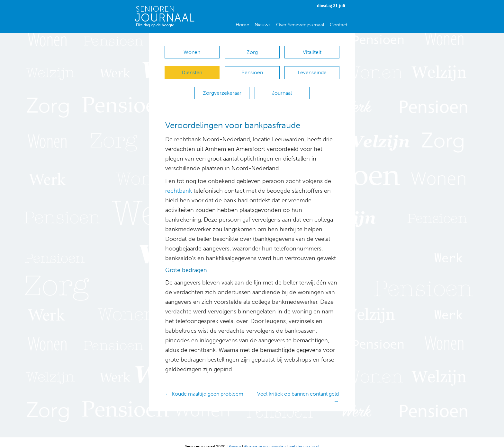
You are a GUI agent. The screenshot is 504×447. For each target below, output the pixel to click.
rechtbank (179, 182)
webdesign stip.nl (304, 437)
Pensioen (252, 70)
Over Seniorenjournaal (300, 25)
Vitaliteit (312, 52)
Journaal (282, 87)
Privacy (235, 437)
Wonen (192, 52)
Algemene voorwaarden (265, 437)
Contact (339, 25)
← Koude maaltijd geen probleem (204, 385)
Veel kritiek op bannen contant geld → (298, 389)
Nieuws (263, 25)
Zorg (252, 52)
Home (242, 25)
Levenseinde (312, 70)
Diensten (192, 70)
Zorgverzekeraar (222, 87)
